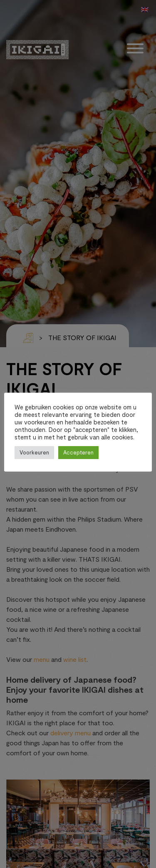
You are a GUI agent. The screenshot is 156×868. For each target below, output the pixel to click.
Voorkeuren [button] (34, 452)
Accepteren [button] (78, 452)
